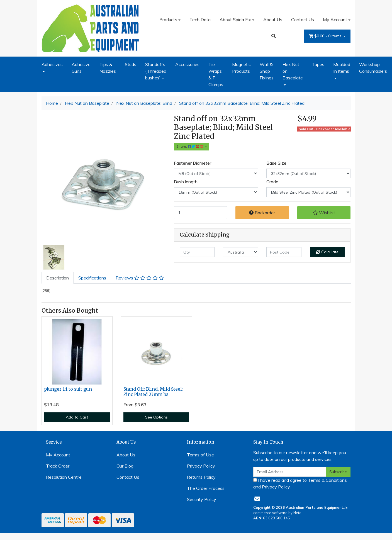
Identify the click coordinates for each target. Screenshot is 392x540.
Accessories (187, 64)
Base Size (276, 163)
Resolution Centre (64, 477)
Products (168, 20)
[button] (324, 213)
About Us (273, 20)
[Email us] (257, 499)
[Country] (240, 252)
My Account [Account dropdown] (335, 20)
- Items (326, 36)
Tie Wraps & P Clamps (216, 74)
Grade (272, 182)
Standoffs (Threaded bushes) (156, 71)
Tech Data (200, 20)
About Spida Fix (235, 20)
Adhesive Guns (81, 68)
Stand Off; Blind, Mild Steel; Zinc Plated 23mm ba (153, 392)
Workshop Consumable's (373, 68)
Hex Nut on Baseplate (293, 71)
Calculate (327, 252)
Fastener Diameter (193, 163)
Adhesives (52, 64)
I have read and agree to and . (300, 483)
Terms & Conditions (327, 480)
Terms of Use (200, 455)
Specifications (92, 278)
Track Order (58, 466)
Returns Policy (201, 477)
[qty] (197, 252)
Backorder (262, 213)
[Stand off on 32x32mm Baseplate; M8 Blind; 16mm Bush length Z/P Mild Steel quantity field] (201, 213)
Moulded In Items (342, 68)
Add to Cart (77, 417)
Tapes (318, 64)
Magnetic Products (241, 68)
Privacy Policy (201, 466)
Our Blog (125, 466)
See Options (156, 417)
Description (58, 278)
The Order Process (206, 488)
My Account (58, 455)
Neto (297, 513)
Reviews (140, 278)
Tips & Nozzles (108, 68)
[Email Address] (290, 472)
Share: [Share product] (190, 146)
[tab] (58, 278)
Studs (131, 64)
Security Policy (202, 499)
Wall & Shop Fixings (267, 71)
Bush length (186, 182)
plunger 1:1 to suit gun (68, 389)
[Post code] (284, 252)
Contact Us (303, 20)
